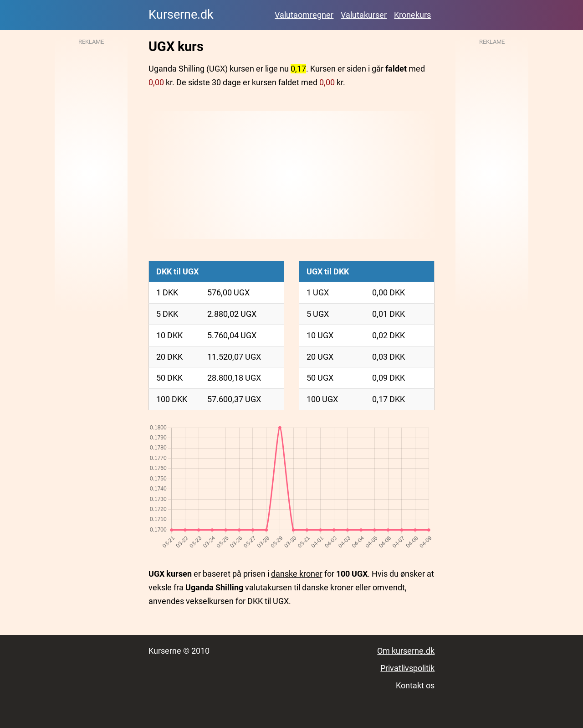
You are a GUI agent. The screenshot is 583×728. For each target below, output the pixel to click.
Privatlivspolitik (407, 668)
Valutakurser (364, 15)
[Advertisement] (292, 175)
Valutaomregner (304, 15)
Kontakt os (415, 685)
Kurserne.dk (181, 15)
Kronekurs (412, 15)
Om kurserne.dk (406, 651)
